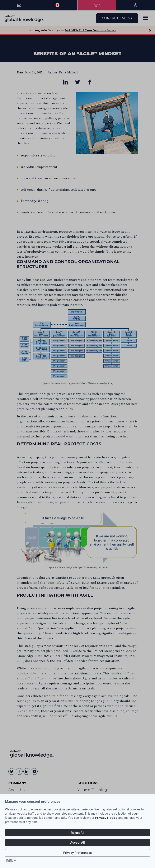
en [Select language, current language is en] (11, 861)
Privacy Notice (106, 818)
